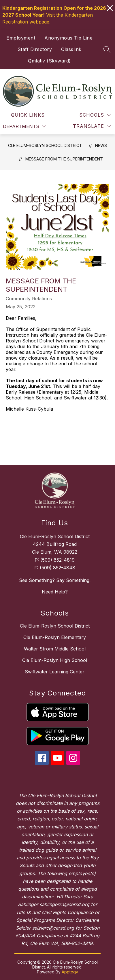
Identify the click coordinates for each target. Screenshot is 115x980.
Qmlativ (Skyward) (49, 61)
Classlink (71, 49)
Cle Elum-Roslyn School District (45, 145)
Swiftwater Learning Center (55, 672)
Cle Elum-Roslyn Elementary (55, 637)
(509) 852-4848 (57, 568)
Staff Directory (35, 49)
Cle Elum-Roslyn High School (55, 660)
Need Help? (55, 592)
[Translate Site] (92, 126)
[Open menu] (24, 115)
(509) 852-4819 (57, 560)
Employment (21, 38)
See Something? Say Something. (55, 580)
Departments (21, 126)
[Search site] (107, 49)
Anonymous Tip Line (68, 38)
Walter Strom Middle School (55, 649)
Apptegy (70, 972)
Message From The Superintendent (64, 159)
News (101, 145)
